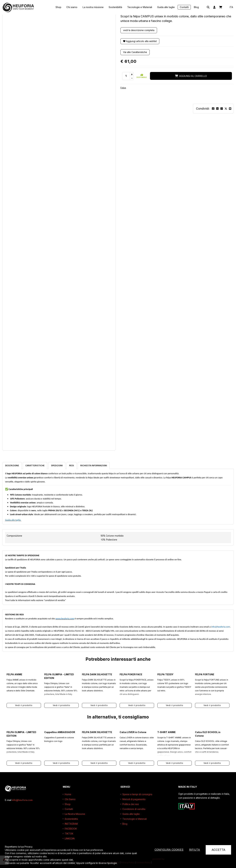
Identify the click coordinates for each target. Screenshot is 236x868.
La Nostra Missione (75, 814)
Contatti (184, 7)
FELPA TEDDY (165, 674)
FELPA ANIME (14, 674)
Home (68, 794)
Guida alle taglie (166, 7)
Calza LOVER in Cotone (133, 732)
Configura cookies (169, 850)
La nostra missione (93, 7)
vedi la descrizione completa (139, 30)
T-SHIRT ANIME (167, 732)
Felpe (123, 88)
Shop (58, 7)
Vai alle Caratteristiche (135, 52)
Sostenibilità (115, 7)
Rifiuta (195, 850)
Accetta (218, 850)
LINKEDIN (70, 838)
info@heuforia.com (221, 627)
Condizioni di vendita (134, 809)
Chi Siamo (70, 799)
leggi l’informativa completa (89, 860)
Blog (196, 7)
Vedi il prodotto (24, 705)
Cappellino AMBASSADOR (60, 732)
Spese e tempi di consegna (137, 794)
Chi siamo (72, 7)
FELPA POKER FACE (131, 674)
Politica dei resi (131, 804)
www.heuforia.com (65, 619)
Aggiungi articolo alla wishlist (140, 41)
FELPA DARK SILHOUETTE (97, 674)
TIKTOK (69, 834)
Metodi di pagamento (134, 799)
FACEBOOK (71, 829)
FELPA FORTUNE (205, 674)
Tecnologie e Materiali (140, 7)
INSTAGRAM (71, 824)
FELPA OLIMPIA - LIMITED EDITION (59, 676)
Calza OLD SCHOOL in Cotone (208, 734)
